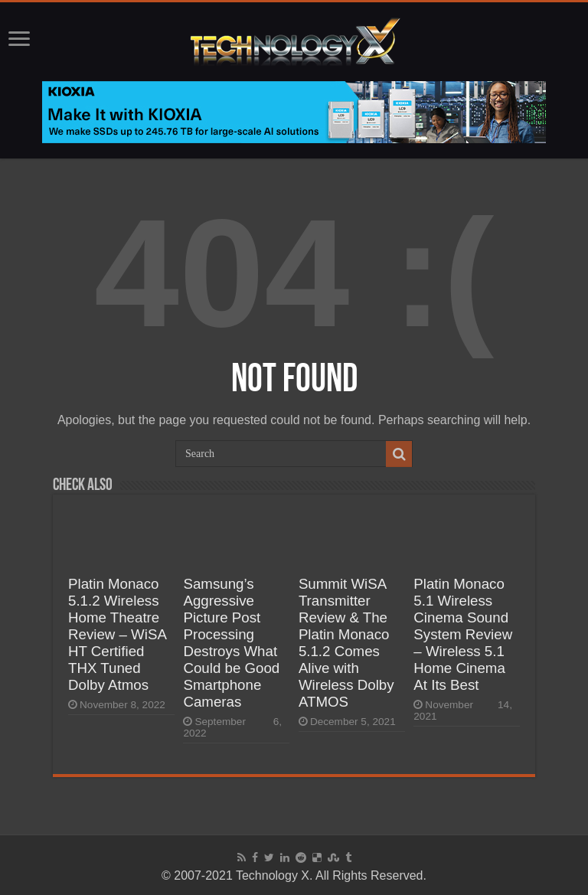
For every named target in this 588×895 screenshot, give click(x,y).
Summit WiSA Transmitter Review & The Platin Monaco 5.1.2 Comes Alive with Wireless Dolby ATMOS (346, 643)
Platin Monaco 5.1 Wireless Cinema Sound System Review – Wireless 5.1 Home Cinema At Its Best (463, 634)
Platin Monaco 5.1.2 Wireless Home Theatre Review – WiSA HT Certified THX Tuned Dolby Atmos (117, 634)
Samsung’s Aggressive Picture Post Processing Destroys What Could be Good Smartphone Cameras (231, 643)
